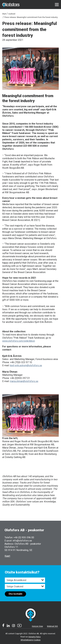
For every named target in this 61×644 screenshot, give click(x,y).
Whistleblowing (27, 640)
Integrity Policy (35, 637)
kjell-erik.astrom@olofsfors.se (26, 365)
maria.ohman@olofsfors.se (24, 381)
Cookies (37, 640)
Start (4, 14)
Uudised (12, 14)
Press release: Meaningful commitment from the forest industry (31, 17)
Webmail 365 (52, 626)
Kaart (7, 556)
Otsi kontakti (15, 594)
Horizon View (37, 626)
